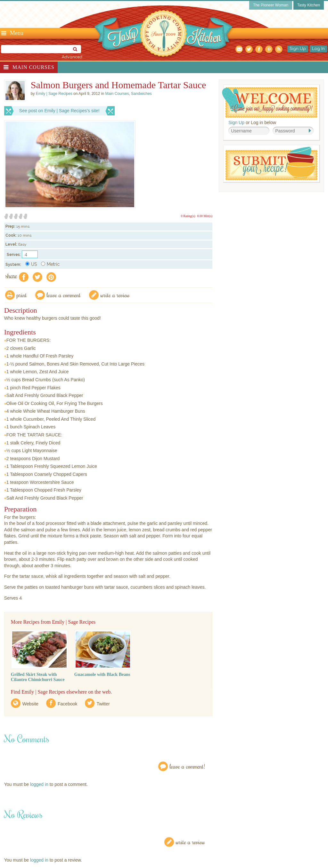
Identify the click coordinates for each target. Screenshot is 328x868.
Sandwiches (141, 94)
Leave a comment (64, 295)
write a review (115, 295)
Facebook (67, 704)
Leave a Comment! (187, 766)
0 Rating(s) (188, 216)
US (31, 264)
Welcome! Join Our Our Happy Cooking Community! (270, 102)
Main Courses (33, 67)
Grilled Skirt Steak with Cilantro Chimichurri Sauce (38, 677)
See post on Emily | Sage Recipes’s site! (59, 111)
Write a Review (190, 842)
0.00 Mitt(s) (205, 216)
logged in (39, 784)
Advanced (72, 57)
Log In (318, 49)
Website (30, 704)
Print (22, 295)
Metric (50, 264)
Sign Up (298, 49)
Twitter (103, 704)
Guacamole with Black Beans (102, 674)
